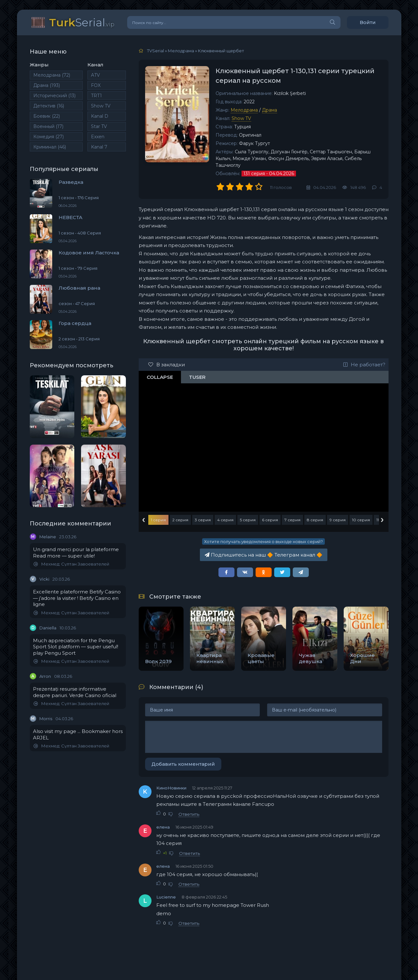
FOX (96, 85)
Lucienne (166, 897)
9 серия (338, 520)
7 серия (292, 520)
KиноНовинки (171, 788)
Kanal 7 (99, 147)
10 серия (361, 520)
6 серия (270, 520)
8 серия (315, 520)
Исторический (54, 96)
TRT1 (96, 96)
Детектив (49, 106)
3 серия (203, 520)
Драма (47, 85)
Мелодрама (52, 75)
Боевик (47, 116)
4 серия (225, 520)
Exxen (98, 137)
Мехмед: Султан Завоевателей (71, 564)
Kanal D (100, 116)
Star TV (99, 126)
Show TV (101, 106)
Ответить (189, 814)
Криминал (50, 147)
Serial (82, 22)
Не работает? (364, 365)
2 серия (180, 520)
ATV (95, 75)
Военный (48, 126)
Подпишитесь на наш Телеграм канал (264, 555)
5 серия (248, 520)
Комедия (49, 137)
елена (163, 827)
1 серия (158, 520)
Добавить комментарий (183, 764)
